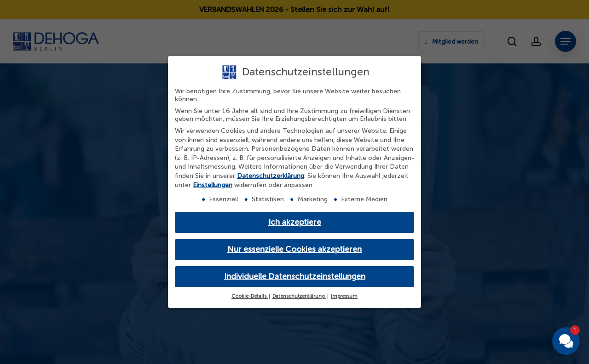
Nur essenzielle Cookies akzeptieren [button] (294, 249)
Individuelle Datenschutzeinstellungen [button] (295, 276)
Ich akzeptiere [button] (295, 222)
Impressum (344, 296)
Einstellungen (213, 185)
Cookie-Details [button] (250, 296)
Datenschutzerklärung (271, 176)
